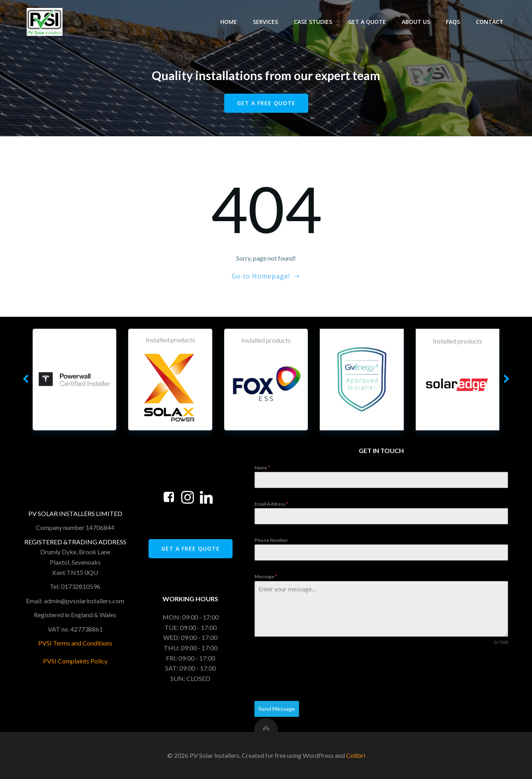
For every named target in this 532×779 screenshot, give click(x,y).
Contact (490, 22)
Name (262, 468)
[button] (25, 379)
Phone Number (271, 540)
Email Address (271, 504)
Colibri (356, 755)
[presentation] (315, 673)
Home (229, 22)
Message (266, 576)
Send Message (277, 709)
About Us (416, 22)
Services (265, 22)
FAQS (453, 22)
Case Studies (313, 22)
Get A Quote (367, 22)
